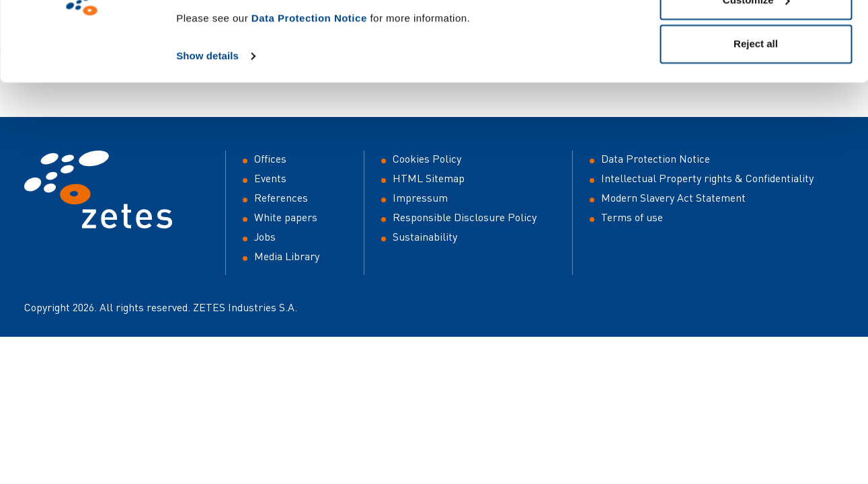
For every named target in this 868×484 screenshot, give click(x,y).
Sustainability (425, 237)
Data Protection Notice (309, 98)
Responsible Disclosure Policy (465, 217)
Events (270, 178)
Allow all (756, 35)
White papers (286, 217)
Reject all (756, 123)
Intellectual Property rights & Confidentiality (707, 178)
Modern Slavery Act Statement (673, 198)
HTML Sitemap (429, 178)
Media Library (287, 256)
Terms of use (632, 217)
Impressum (420, 198)
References (281, 198)
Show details (207, 135)
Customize (756, 80)
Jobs (265, 237)
